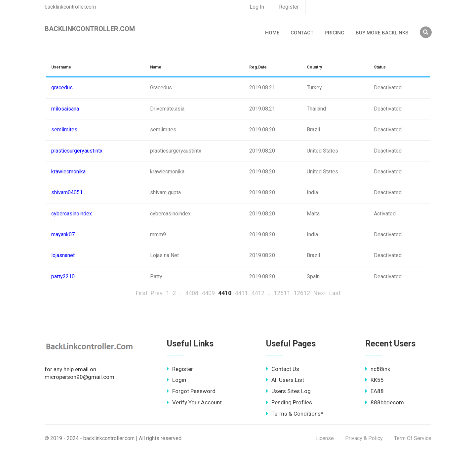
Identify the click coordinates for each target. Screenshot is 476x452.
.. (180, 293)
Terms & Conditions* (295, 414)
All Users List (285, 380)
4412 (258, 293)
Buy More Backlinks (382, 33)
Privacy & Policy (364, 438)
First (142, 293)
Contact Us (283, 369)
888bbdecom (385, 402)
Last (335, 293)
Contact (302, 33)
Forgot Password (191, 391)
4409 (208, 293)
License (325, 438)
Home (272, 33)
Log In (257, 7)
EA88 (375, 391)
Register (289, 7)
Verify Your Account (194, 402)
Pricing (335, 33)
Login (177, 380)
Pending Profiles (289, 402)
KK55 (375, 380)
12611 (282, 293)
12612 (302, 293)
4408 (192, 293)
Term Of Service (413, 438)
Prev (157, 293)
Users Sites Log (288, 391)
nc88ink (378, 369)
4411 (241, 293)
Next (320, 293)
